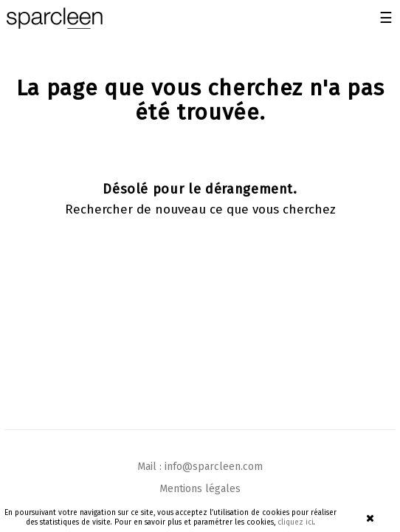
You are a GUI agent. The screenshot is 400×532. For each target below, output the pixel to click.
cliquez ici (296, 522)
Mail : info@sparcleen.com (200, 467)
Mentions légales (200, 489)
